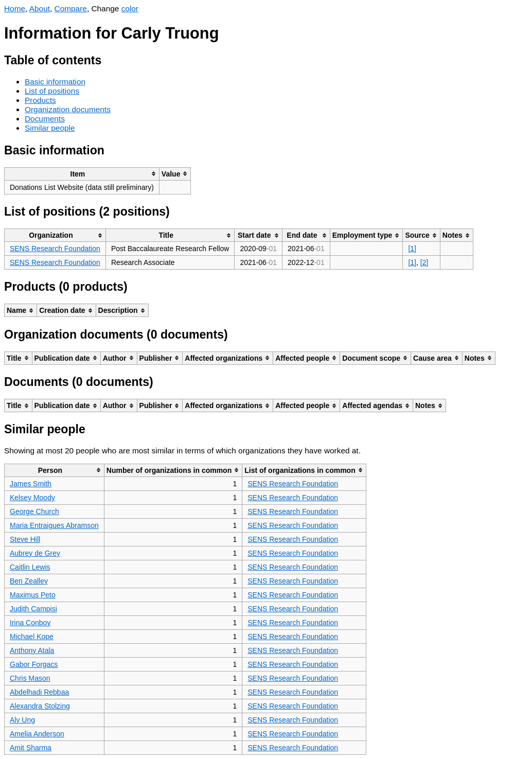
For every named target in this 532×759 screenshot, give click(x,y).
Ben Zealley (29, 581)
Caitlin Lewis (30, 567)
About (40, 8)
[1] (412, 249)
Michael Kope (32, 637)
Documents (45, 119)
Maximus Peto (33, 595)
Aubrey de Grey (35, 553)
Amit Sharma (31, 748)
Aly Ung (22, 720)
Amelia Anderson (37, 734)
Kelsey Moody (32, 498)
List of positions (52, 91)
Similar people (50, 128)
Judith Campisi (33, 609)
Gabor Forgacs (34, 664)
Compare (71, 8)
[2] (424, 262)
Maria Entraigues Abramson (54, 525)
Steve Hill (25, 539)
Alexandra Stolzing (40, 706)
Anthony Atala (32, 650)
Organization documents (68, 109)
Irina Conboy (30, 623)
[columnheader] (82, 174)
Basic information (55, 82)
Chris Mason (30, 678)
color (130, 8)
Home (15, 8)
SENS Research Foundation (55, 249)
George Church (34, 511)
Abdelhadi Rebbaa (39, 692)
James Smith (31, 484)
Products (40, 100)
